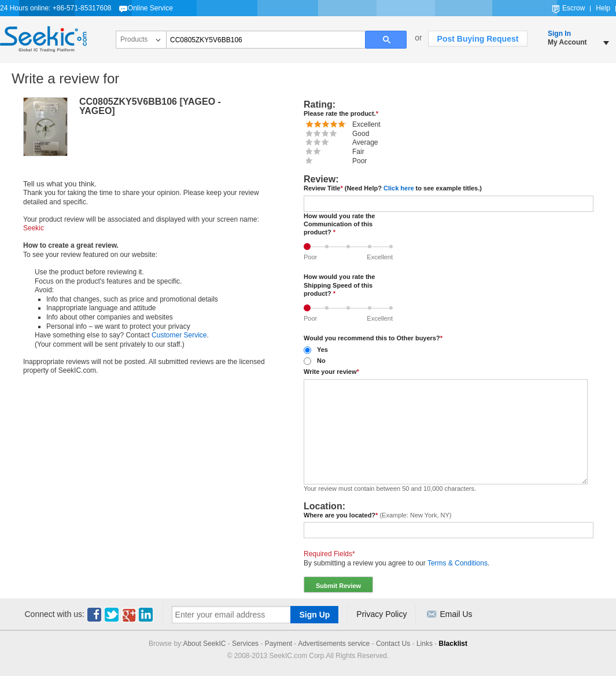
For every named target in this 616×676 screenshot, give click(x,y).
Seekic (43, 39)
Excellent (394, 243)
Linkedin (146, 615)
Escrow (573, 8)
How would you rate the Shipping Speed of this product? (339, 285)
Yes (322, 350)
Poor (310, 243)
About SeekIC (204, 644)
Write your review (331, 372)
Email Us (456, 614)
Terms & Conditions (458, 563)
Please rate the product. (341, 113)
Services (245, 644)
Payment (279, 644)
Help (603, 8)
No (321, 361)
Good (372, 243)
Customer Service (179, 335)
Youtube (129, 615)
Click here (399, 188)
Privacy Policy (381, 614)
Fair (329, 243)
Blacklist (453, 644)
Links (425, 644)
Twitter (112, 615)
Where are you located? (378, 515)
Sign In (559, 34)
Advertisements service (334, 644)
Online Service (150, 8)
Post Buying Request (478, 39)
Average (351, 243)
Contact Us (393, 644)
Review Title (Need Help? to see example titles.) (393, 188)
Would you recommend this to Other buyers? (373, 338)
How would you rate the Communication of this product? (339, 224)
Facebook (94, 615)
